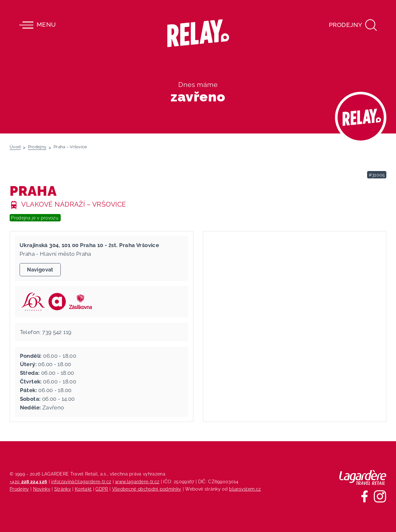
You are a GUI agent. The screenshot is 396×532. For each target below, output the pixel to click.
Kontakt (83, 489)
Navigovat (40, 270)
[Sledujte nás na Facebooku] (365, 496)
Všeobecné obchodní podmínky (147, 489)
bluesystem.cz (245, 489)
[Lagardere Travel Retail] (363, 477)
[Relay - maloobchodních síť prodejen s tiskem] (198, 33)
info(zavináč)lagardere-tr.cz (81, 481)
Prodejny (19, 489)
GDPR (102, 489)
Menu (37, 25)
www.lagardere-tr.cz (137, 481)
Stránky (63, 489)
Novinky (42, 489)
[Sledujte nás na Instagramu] (380, 496)
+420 (28, 481)
